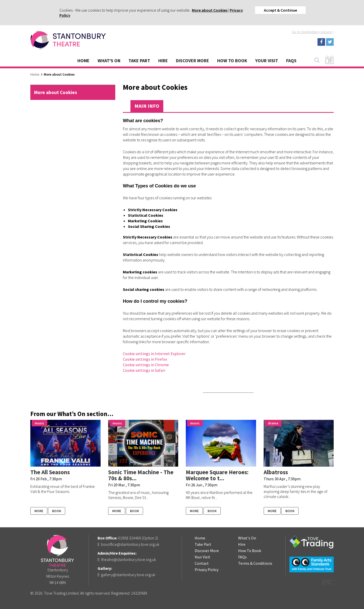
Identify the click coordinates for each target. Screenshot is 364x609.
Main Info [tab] (147, 106)
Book (57, 511)
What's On (109, 61)
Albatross (276, 472)
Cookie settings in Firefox (145, 359)
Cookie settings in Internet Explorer (154, 354)
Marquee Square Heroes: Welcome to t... (217, 475)
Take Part (139, 61)
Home (83, 61)
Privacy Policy (207, 570)
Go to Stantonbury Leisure (313, 32)
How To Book (232, 61)
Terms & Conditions (255, 563)
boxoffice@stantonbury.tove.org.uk (130, 544)
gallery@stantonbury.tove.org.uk (128, 575)
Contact (202, 563)
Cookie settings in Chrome (146, 365)
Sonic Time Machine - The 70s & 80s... (141, 475)
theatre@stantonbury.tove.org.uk (129, 559)
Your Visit (267, 61)
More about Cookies (210, 10)
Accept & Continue (280, 10)
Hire (163, 61)
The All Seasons (50, 472)
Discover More (192, 61)
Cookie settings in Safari (144, 370)
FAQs (291, 61)
